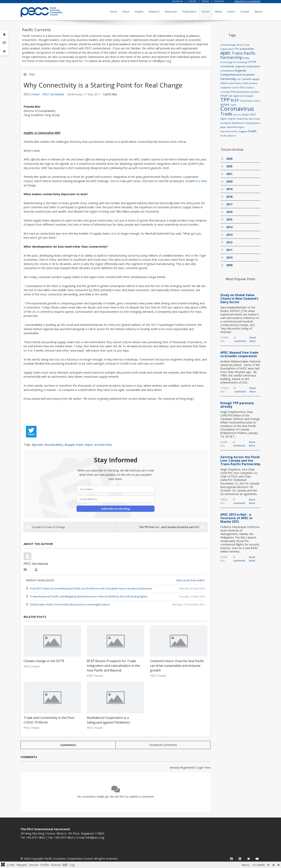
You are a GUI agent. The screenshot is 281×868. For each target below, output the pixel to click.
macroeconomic (229, 131)
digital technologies (243, 96)
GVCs (243, 87)
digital (223, 119)
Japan (223, 127)
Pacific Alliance (228, 136)
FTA (237, 49)
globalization (244, 92)
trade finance (235, 83)
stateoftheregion (236, 127)
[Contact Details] (4, 43)
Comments (68, 745)
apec (90, 445)
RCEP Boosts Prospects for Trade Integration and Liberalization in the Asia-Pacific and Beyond (113, 666)
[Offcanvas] (4, 51)
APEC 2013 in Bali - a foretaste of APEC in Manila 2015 (236, 518)
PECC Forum (32, 94)
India (246, 58)
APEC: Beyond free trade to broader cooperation (239, 354)
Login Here (203, 767)
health (252, 131)
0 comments (240, 339)
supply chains (75, 445)
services (237, 115)
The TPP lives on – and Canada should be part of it (171, 527)
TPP (225, 100)
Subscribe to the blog (116, 509)
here (125, 399)
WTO (253, 114)
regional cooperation (248, 66)
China (233, 92)
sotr (239, 79)
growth (38, 445)
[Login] (4, 34)
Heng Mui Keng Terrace (238, 119)
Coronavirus (237, 108)
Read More (253, 339)
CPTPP (252, 62)
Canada (246, 79)
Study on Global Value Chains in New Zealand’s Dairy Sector (239, 298)
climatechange (228, 45)
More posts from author (191, 580)
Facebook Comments (163, 745)
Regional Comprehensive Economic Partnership (238, 75)
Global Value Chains (250, 101)
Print (32, 74)
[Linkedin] (240, 859)
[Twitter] (249, 859)
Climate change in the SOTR (44, 661)
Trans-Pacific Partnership (238, 55)
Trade (226, 114)
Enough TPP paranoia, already (237, 405)
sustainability (55, 445)
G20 (230, 96)
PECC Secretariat (53, 94)
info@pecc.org (95, 837)
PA (234, 62)
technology (226, 62)
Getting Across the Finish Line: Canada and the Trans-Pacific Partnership (240, 461)
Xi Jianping (242, 62)
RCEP (235, 100)
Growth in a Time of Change (46, 527)
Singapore (243, 131)
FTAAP (224, 96)
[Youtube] (257, 859)
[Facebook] (231, 859)
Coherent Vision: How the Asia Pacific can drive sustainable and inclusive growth (177, 666)
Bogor (246, 115)
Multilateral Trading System (246, 123)
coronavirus (227, 71)
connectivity (104, 445)
